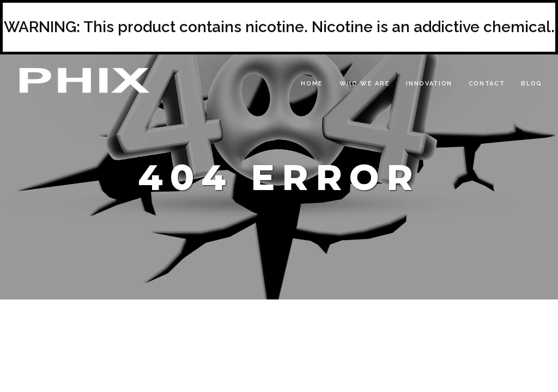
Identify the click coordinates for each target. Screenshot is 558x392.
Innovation (429, 84)
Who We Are (365, 84)
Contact (487, 84)
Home (312, 84)
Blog (532, 84)
